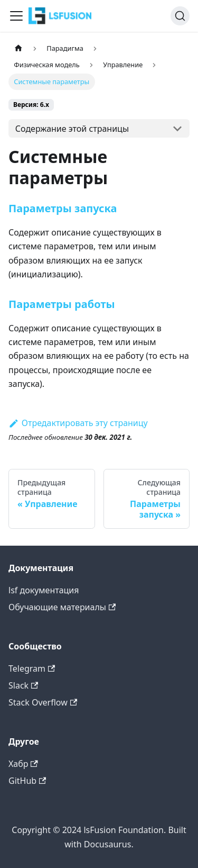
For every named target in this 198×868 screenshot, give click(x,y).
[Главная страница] (18, 48)
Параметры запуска (63, 208)
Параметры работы (62, 304)
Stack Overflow (43, 702)
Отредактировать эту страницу (78, 423)
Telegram (32, 668)
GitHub (27, 781)
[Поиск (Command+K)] (180, 16)
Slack (23, 685)
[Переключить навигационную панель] (16, 16)
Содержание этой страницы (72, 129)
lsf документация (44, 590)
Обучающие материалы (62, 607)
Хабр (23, 764)
